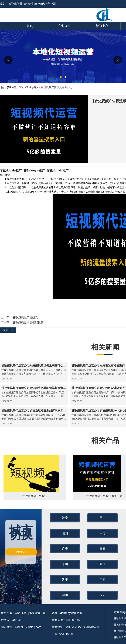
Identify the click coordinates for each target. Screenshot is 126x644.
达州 (65, 533)
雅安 (65, 518)
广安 (65, 549)
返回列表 (8, 330)
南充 (103, 533)
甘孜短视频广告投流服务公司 (55, 87)
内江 (103, 564)
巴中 (103, 518)
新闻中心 (102, 26)
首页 (30, 26)
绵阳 (103, 595)
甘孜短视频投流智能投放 (28, 322)
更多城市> (21, 552)
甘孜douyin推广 (11, 170)
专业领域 (64, 26)
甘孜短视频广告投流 (25, 317)
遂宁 (65, 580)
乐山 (65, 564)
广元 (103, 580)
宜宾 (103, 549)
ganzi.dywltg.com (71, 613)
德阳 (65, 595)
